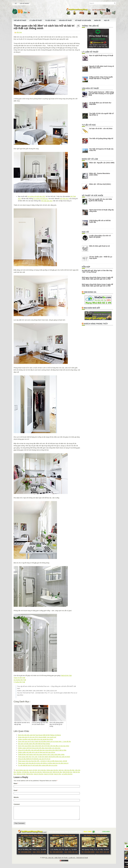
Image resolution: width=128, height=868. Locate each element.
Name (16, 783)
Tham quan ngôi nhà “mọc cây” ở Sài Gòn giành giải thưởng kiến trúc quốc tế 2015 (44, 757)
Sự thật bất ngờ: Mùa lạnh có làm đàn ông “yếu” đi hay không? (97, 271)
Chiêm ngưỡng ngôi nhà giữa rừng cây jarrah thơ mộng (35, 739)
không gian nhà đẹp (52, 770)
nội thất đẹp (25, 772)
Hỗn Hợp (19, 32)
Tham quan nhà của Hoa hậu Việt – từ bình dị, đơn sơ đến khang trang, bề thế (42, 761)
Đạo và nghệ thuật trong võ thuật (101, 55)
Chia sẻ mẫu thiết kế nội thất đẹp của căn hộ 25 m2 (34, 759)
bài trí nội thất (33, 770)
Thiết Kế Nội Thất (66, 675)
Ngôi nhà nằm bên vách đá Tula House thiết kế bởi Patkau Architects (39, 735)
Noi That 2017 (64, 199)
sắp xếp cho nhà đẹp (36, 772)
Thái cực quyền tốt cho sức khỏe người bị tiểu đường (100, 200)
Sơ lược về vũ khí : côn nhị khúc (101, 129)
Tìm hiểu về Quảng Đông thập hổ (101, 138)
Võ (16, 3)
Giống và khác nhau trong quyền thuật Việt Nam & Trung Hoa (101, 78)
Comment (17, 804)
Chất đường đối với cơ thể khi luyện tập (100, 221)
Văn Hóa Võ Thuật (65, 20)
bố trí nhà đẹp (42, 770)
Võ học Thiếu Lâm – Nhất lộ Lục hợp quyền (101, 257)
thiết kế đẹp (30, 774)
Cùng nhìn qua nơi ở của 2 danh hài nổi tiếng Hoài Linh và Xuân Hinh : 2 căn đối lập (44, 741)
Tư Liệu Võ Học (50, 20)
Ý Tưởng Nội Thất (19, 682)
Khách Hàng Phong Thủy (96, 324)
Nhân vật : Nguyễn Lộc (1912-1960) (102, 163)
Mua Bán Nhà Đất (92, 308)
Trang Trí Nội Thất (19, 678)
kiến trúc (61, 770)
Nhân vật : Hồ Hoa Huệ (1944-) (100, 184)
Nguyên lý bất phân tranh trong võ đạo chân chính (102, 67)
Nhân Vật (98, 20)
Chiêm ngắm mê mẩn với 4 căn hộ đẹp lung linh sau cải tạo (36, 752)
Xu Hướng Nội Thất (20, 680)
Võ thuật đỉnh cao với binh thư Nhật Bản (100, 103)
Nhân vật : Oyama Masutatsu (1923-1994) (100, 174)
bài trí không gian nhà (22, 770)
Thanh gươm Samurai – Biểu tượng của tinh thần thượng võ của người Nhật (101, 94)
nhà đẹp (19, 772)
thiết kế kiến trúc (67, 772)
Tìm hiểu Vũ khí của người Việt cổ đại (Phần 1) (101, 114)
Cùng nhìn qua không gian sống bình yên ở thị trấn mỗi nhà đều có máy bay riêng (44, 746)
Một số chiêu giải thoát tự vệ (99, 246)
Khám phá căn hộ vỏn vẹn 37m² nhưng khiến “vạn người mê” (37, 737)
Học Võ (107, 20)
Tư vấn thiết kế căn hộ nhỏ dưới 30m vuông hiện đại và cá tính (38, 765)
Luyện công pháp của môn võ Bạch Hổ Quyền (100, 236)
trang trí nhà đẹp (39, 774)
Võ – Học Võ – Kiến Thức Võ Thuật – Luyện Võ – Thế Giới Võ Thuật (66, 860)
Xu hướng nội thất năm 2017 (36, 196)
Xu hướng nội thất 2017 (41, 199)
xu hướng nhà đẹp (67, 774)
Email (16, 790)
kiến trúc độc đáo (69, 770)
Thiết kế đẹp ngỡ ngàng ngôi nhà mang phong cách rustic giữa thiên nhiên (41, 754)
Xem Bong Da (90, 292)
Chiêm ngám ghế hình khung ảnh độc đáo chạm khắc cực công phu (39, 748)
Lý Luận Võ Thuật (36, 20)
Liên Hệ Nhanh (24, 3)
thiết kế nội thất (21, 774)
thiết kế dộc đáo (57, 772)
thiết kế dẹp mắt (47, 772)
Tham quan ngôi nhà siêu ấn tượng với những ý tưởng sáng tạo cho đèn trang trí (43, 763)
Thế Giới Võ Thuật (20, 20)
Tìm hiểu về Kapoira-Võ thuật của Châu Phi (101, 150)
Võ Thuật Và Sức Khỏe (83, 20)
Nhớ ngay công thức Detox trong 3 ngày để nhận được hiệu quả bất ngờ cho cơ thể (97, 278)
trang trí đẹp (58, 774)
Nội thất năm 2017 (47, 201)
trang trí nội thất (49, 774)
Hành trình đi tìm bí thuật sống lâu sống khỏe (102, 211)
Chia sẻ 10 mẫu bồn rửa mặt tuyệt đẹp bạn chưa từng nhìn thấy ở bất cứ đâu (42, 750)
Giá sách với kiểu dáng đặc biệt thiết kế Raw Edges (34, 744)
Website (16, 797)
